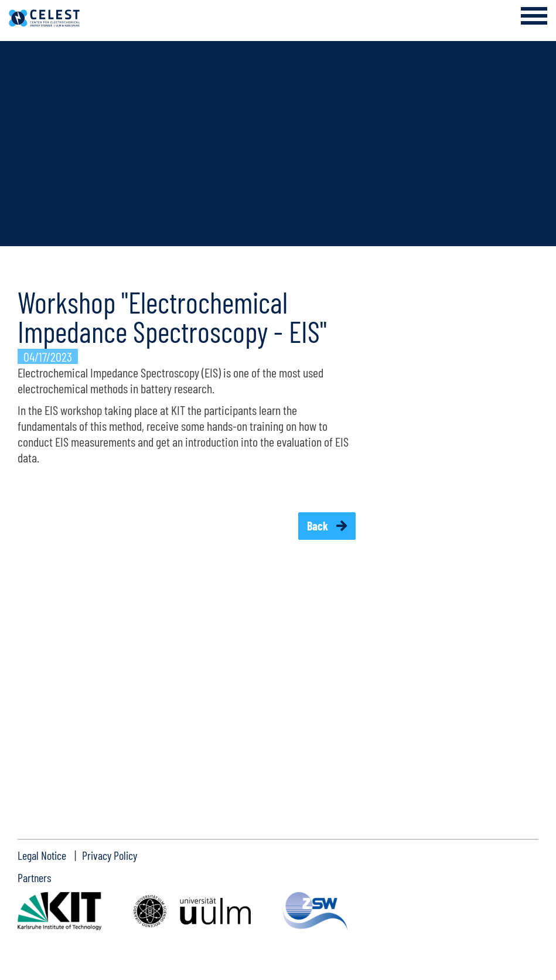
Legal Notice (42, 855)
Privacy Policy (110, 855)
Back (319, 526)
